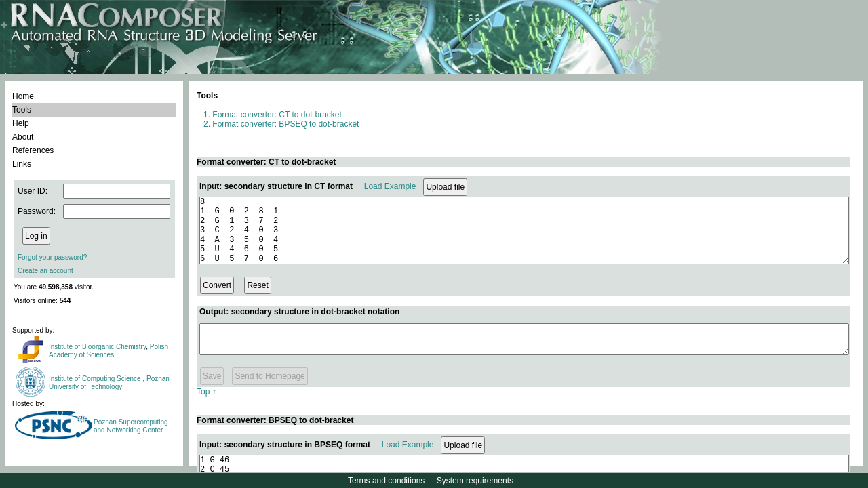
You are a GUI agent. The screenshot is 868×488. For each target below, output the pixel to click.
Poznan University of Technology (109, 383)
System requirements (475, 481)
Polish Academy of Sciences (108, 351)
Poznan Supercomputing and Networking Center (131, 426)
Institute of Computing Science (96, 379)
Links (22, 164)
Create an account (45, 271)
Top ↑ (206, 406)
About (23, 137)
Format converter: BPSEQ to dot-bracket (285, 124)
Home (23, 96)
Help (21, 123)
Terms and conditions (386, 481)
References (33, 150)
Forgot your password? (52, 257)
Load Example (390, 186)
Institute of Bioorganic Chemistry (97, 347)
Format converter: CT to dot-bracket (277, 115)
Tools (22, 110)
